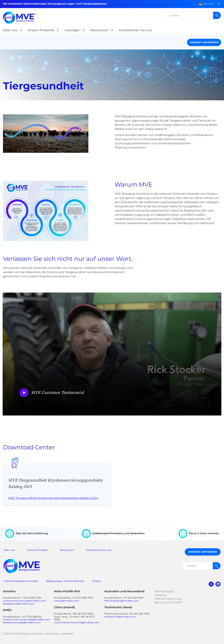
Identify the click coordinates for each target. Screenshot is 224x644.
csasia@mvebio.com (66, 601)
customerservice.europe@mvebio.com (27, 619)
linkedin (218, 584)
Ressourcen (67, 550)
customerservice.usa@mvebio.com (24, 601)
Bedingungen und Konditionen (65, 581)
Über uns (9, 550)
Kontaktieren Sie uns (99, 550)
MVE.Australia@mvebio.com (122, 601)
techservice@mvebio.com (120, 617)
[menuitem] (206, 4)
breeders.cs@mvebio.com (19, 604)
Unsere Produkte (37, 550)
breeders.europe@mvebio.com (22, 622)
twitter (211, 584)
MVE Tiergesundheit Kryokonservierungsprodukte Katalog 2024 (53, 498)
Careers (97, 581)
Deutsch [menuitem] (209, 4)
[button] (13, 30)
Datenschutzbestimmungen (21, 581)
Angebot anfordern (204, 42)
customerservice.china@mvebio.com (77, 622)
